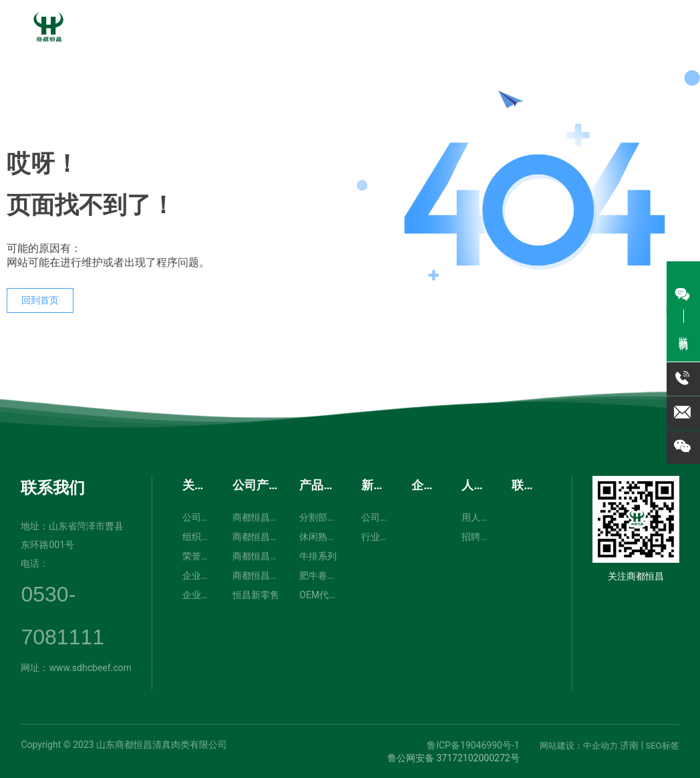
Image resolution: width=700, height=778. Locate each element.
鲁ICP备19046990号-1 (473, 745)
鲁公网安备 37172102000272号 (454, 758)
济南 (629, 745)
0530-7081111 (593, 53)
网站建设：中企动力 (579, 746)
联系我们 (53, 488)
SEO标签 (662, 746)
